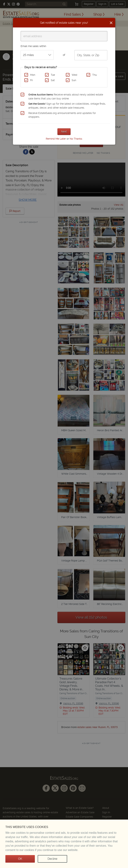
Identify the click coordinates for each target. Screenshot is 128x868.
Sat (53, 80)
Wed (74, 75)
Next (64, 132)
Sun (74, 80)
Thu (95, 75)
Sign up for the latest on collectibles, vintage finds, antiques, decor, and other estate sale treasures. (67, 106)
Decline (52, 859)
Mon (33, 75)
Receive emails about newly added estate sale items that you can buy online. (66, 97)
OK (20, 859)
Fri (32, 80)
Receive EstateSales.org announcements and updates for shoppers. (62, 115)
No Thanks (76, 139)
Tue (53, 75)
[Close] (111, 23)
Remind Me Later (56, 139)
